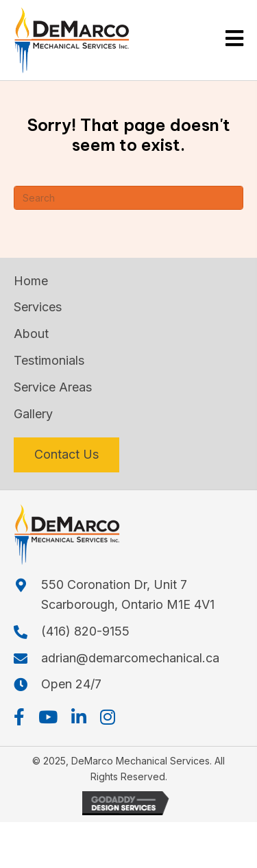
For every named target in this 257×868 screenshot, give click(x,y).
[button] (19, 717)
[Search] (128, 198)
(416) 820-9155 (85, 631)
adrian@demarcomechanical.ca (130, 658)
